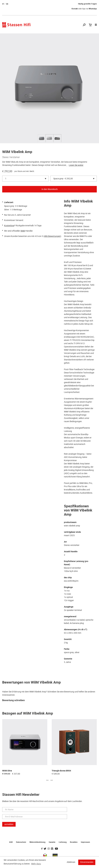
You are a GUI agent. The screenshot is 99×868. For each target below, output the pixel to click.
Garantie (52, 842)
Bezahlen (74, 842)
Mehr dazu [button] (36, 864)
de (7, 4)
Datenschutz (21, 842)
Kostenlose (9, 226)
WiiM (23, 231)
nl (3, 4)
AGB (11, 842)
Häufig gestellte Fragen (87, 4)
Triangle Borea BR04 (61, 771)
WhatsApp (93, 9)
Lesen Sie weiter (76, 165)
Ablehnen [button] (71, 862)
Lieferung (63, 842)
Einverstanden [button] (87, 862)
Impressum (85, 842)
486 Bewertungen (52, 236)
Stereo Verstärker (11, 157)
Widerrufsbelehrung (37, 842)
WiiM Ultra (7, 771)
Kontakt (75, 9)
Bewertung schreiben (13, 700)
